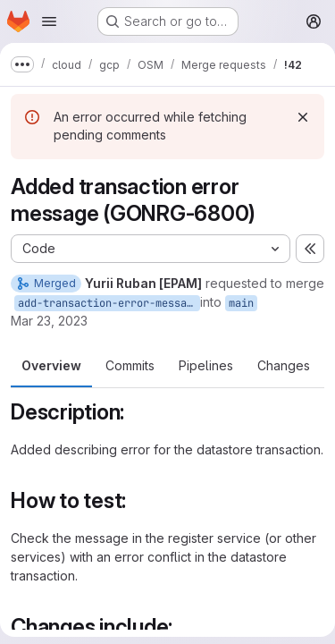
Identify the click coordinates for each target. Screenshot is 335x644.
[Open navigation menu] (49, 21)
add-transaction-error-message (109, 303)
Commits (130, 365)
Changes (284, 365)
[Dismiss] (303, 117)
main (241, 303)
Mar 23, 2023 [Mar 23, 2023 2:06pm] (49, 321)
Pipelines (206, 365)
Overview (51, 365)
